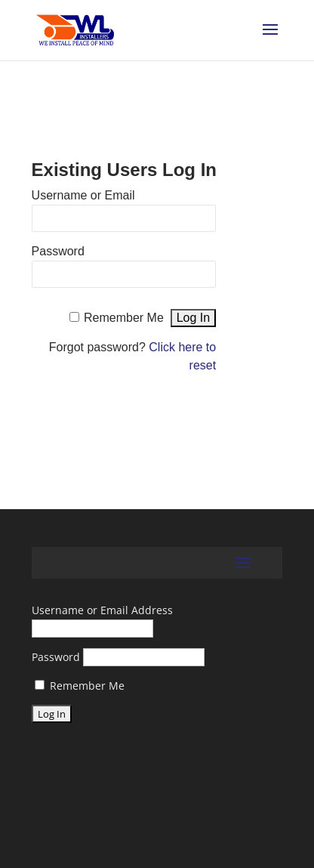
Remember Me (124, 318)
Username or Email (83, 195)
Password (58, 251)
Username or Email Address (102, 610)
